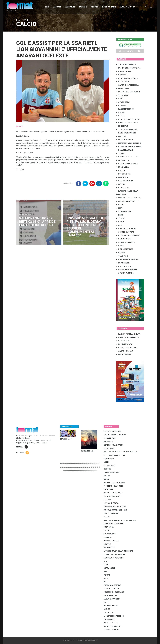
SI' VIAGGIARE (123, 341)
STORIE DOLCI (123, 102)
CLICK (120, 205)
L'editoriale (70, 7)
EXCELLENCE (123, 82)
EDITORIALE (122, 126)
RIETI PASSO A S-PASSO (127, 78)
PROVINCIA (122, 75)
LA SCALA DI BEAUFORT (127, 201)
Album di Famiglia (127, 7)
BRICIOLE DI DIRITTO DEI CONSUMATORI (120, 520)
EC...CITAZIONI (123, 174)
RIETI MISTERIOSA (125, 249)
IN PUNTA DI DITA (124, 344)
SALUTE (121, 112)
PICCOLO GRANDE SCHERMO (129, 147)
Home (47, 7)
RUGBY (120, 246)
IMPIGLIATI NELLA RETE (127, 123)
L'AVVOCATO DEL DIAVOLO (128, 198)
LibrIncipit (122, 177)
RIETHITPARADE (124, 239)
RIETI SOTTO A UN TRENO (128, 119)
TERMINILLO (122, 95)
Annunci (95, 7)
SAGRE (120, 116)
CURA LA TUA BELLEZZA (127, 337)
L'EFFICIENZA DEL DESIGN (128, 92)
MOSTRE (121, 184)
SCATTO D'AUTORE (125, 232)
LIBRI (119, 208)
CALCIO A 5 (122, 256)
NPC (119, 225)
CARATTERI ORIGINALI (126, 270)
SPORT (120, 222)
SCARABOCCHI (123, 212)
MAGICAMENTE (124, 354)
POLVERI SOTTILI (124, 266)
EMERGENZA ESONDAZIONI (128, 143)
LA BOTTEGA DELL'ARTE (127, 348)
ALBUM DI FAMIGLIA (125, 242)
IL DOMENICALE (124, 71)
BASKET (121, 253)
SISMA (120, 99)
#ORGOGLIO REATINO (126, 229)
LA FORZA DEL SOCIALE (127, 164)
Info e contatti (109, 7)
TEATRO (121, 218)
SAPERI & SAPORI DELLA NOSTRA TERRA (120, 452)
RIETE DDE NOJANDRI (126, 133)
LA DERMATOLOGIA (125, 109)
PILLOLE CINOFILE (125, 181)
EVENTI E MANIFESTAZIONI (128, 68)
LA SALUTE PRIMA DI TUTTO (129, 334)
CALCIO (120, 171)
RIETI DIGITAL (123, 188)
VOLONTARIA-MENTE (126, 65)
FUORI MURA (122, 167)
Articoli (57, 7)
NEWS (120, 215)
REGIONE (121, 106)
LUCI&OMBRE (123, 263)
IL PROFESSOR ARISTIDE (127, 259)
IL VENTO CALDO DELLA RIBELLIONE (118, 551)
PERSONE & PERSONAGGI (128, 236)
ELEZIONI (121, 136)
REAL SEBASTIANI (125, 150)
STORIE (120, 153)
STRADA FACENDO (125, 273)
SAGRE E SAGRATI (125, 351)
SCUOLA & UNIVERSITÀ (127, 129)
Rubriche (83, 7)
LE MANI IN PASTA (125, 140)
